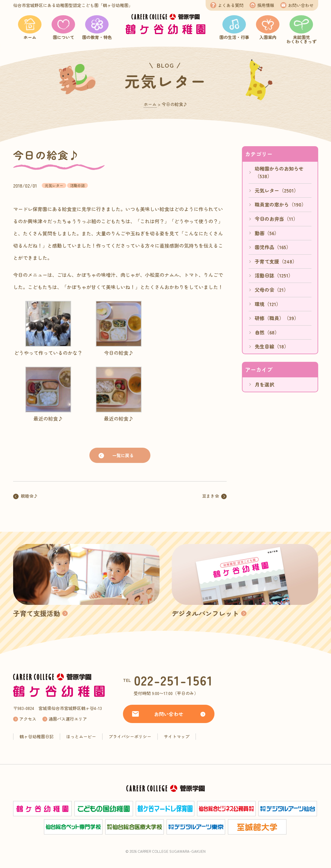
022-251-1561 (174, 680)
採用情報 (266, 5)
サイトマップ (177, 736)
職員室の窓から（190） (281, 204)
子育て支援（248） (276, 261)
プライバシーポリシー (130, 736)
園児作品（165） (273, 247)
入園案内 (268, 37)
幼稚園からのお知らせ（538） (279, 172)
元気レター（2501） (277, 190)
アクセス (28, 719)
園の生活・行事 (234, 37)
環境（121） (268, 304)
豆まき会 (210, 496)
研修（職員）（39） (277, 318)
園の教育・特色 (97, 37)
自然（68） (267, 332)
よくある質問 (231, 5)
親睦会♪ (29, 496)
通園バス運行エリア (68, 719)
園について (63, 37)
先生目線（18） (272, 346)
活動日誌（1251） (274, 275)
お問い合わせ (301, 5)
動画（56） (267, 233)
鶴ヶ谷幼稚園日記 (37, 736)
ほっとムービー (81, 736)
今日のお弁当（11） (276, 219)
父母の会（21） (272, 290)
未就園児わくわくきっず (301, 39)
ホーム (30, 37)
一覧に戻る (123, 455)
